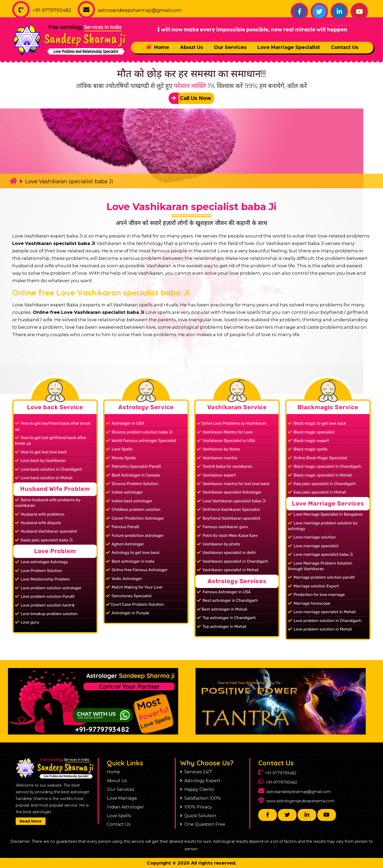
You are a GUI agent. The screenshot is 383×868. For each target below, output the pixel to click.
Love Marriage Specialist (289, 47)
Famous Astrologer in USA (224, 592)
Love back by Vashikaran (40, 461)
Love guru (27, 622)
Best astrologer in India (130, 561)
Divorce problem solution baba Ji (139, 432)
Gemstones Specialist (129, 596)
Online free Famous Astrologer (137, 570)
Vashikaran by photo (218, 544)
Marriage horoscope (309, 603)
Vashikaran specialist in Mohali (228, 570)
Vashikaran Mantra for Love (225, 432)
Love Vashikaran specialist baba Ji (191, 207)
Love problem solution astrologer (48, 588)
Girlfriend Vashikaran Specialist (228, 510)
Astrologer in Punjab (128, 613)
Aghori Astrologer (125, 544)
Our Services (230, 47)
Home (158, 47)
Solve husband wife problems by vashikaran (48, 503)
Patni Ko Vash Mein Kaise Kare (227, 536)
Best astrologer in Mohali (222, 609)
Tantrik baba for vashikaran (225, 466)
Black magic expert (308, 441)
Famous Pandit (123, 527)
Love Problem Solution (39, 571)
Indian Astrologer (125, 807)
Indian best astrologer (129, 501)
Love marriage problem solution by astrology (323, 526)
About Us (191, 47)
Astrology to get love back (133, 553)
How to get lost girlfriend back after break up (51, 441)
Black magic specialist (311, 432)
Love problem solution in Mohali (320, 629)
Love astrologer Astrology (41, 562)
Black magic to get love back (317, 423)
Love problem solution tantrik (45, 605)
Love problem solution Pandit (45, 596)
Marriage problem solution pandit (321, 577)
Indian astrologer (124, 492)
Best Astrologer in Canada (133, 475)
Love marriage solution (312, 537)
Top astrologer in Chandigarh (226, 618)
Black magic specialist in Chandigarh (324, 466)
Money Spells (121, 458)
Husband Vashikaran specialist (46, 531)
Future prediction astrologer (135, 536)
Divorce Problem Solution (132, 484)
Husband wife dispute (38, 523)
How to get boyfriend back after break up (53, 426)
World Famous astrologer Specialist (141, 441)
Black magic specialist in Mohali (320, 475)
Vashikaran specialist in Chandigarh (233, 561)
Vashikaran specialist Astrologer (229, 492)
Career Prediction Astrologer (135, 518)
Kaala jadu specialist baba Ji (44, 540)
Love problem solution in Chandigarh (325, 621)
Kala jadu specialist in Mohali (317, 492)
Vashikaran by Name (218, 449)
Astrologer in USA (125, 423)
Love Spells (119, 449)
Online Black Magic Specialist (317, 458)
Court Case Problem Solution (135, 604)
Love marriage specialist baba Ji (320, 554)
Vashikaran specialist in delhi (226, 553)
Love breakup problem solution (46, 614)
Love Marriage (122, 798)
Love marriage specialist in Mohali (322, 612)
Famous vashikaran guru (222, 527)
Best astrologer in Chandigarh (227, 600)
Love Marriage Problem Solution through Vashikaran (320, 566)
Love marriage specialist (313, 546)
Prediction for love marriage (316, 595)
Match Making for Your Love (134, 587)
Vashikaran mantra (217, 458)
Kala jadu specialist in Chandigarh (322, 484)
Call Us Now (190, 98)
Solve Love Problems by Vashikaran (232, 423)
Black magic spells (308, 449)
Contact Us (345, 47)
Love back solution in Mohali (44, 478)
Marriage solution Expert (313, 586)
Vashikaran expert (216, 475)
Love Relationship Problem (42, 579)
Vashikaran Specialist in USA (226, 441)
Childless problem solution (133, 510)
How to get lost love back (41, 452)
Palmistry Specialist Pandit (133, 466)
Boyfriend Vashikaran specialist (229, 518)
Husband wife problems (40, 514)
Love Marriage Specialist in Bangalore (325, 514)
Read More (31, 821)
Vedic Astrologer (124, 579)
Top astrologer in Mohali (222, 627)
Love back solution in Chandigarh (48, 469)
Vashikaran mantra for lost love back (233, 484)
